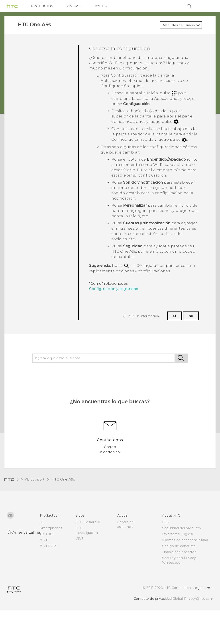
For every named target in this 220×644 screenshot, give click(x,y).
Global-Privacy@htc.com (193, 599)
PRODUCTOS (42, 6)
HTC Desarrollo (88, 522)
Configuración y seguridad (114, 289)
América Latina (26, 532)
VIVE (44, 540)
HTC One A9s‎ (63, 479)
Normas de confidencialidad (185, 540)
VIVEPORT (49, 546)
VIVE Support (33, 479)
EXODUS (47, 534)
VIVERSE (74, 6)
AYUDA (101, 6)
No (191, 316)
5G (42, 522)
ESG (166, 522)
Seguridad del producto (182, 528)
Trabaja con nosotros (179, 552)
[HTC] (12, 6)
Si (175, 316)
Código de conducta (179, 546)
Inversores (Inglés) (178, 534)
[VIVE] (207, 6)
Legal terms (203, 588)
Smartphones (51, 528)
